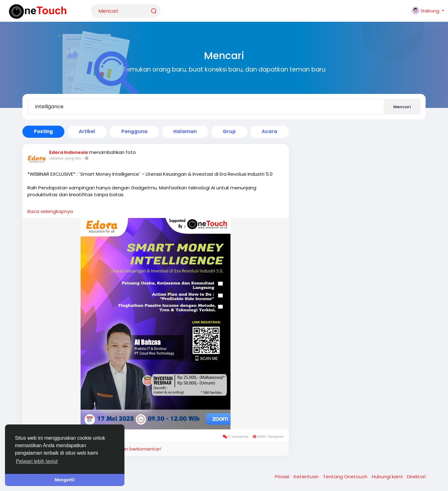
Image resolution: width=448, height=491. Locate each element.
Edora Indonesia (68, 152)
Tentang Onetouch (346, 477)
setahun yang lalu (65, 158)
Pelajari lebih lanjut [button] (37, 461)
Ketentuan (307, 477)
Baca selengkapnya (50, 211)
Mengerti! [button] (65, 480)
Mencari (402, 107)
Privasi (283, 477)
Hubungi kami (388, 477)
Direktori (416, 477)
